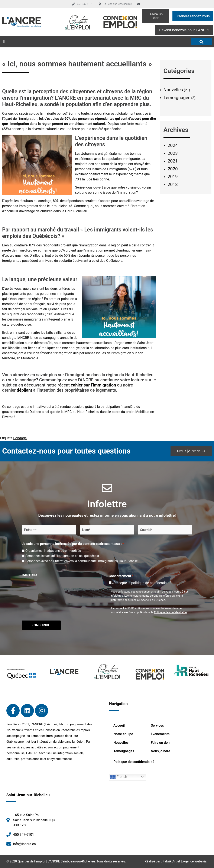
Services (157, 725)
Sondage (20, 438)
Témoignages (177, 98)
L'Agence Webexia (194, 861)
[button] (4, 42)
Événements (160, 734)
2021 (173, 161)
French (119, 777)
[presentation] (54, 587)
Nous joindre (160, 751)
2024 (173, 145)
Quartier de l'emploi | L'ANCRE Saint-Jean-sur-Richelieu (56, 861)
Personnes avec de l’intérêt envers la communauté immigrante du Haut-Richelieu (82, 561)
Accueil (119, 725)
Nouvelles (173, 90)
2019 (173, 177)
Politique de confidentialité (170, 612)
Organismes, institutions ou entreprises (53, 551)
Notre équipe (123, 734)
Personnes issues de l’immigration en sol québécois (62, 556)
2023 (173, 153)
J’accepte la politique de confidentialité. (142, 583)
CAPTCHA (30, 575)
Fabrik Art (170, 861)
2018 (173, 184)
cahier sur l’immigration (93, 385)
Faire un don (160, 743)
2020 (173, 169)
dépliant (25, 390)
